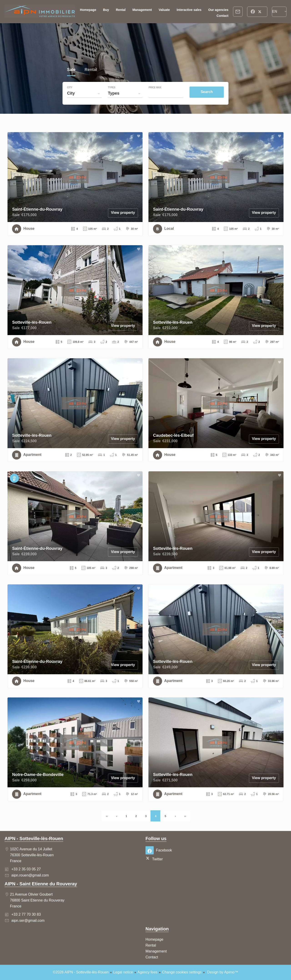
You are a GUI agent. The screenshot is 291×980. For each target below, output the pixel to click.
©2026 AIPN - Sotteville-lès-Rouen (81, 972)
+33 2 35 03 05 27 (26, 869)
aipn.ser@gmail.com (28, 921)
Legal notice (123, 972)
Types (112, 88)
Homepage (40, 12)
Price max (155, 88)
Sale (71, 70)
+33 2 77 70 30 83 (26, 914)
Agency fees (148, 972)
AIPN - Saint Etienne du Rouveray (41, 884)
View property (123, 213)
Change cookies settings (182, 972)
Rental (91, 70)
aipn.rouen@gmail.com (30, 875)
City (70, 88)
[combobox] (84, 93)
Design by (222, 972)
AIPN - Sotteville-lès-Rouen (34, 839)
